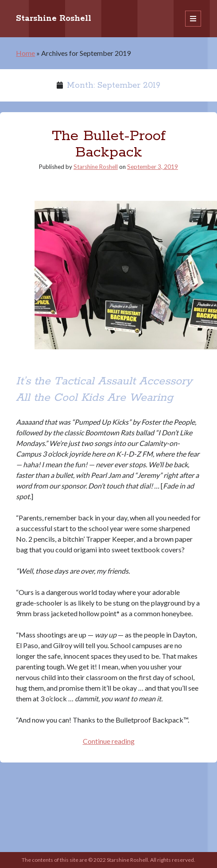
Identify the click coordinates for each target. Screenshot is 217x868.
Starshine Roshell (54, 19)
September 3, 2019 (153, 167)
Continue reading (109, 741)
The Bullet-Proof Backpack (109, 144)
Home (25, 53)
